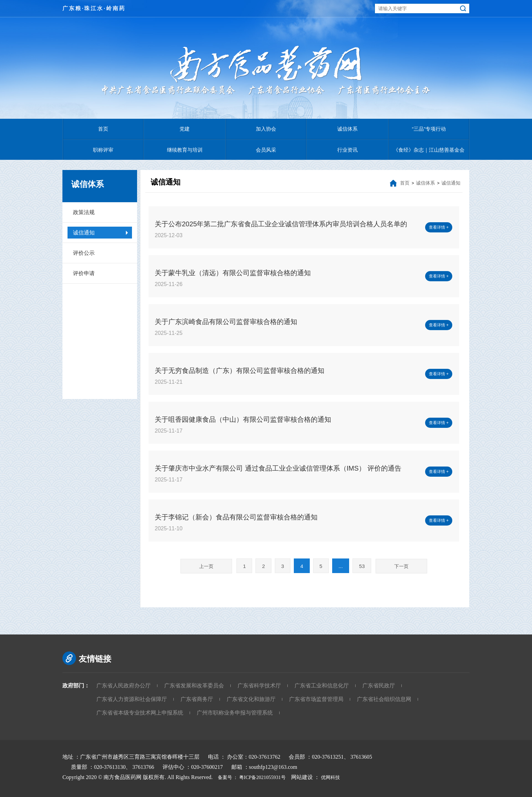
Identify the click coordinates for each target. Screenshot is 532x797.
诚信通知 (84, 233)
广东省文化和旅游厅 (251, 699)
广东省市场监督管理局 (316, 699)
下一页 (401, 566)
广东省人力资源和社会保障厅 (132, 699)
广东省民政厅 (379, 686)
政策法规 (84, 212)
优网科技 (341, 777)
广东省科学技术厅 (259, 686)
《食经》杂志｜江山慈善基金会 (429, 150)
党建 (185, 129)
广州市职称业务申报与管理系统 (235, 713)
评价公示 (84, 253)
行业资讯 (347, 150)
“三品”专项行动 (429, 129)
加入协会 (266, 129)
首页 (103, 129)
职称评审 (103, 150)
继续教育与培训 (185, 150)
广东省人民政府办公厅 (123, 686)
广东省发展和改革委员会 (194, 686)
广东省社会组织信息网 (384, 699)
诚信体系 (347, 129)
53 (362, 566)
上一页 (206, 566)
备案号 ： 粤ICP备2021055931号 (254, 777)
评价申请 (84, 273)
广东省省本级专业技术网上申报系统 (140, 713)
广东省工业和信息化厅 (322, 686)
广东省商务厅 (197, 699)
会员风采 (266, 150)
